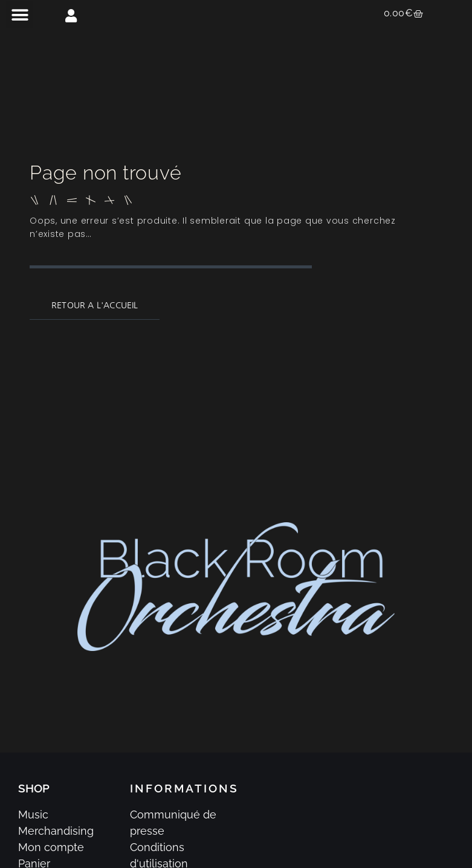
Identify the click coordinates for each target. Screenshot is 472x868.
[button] (20, 15)
